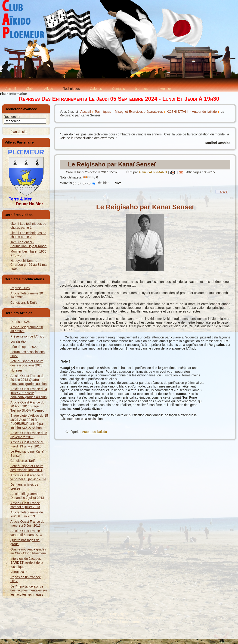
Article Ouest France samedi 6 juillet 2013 (25, 505)
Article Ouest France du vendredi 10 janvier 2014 (28, 477)
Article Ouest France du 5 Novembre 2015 (29, 435)
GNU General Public (158, 622)
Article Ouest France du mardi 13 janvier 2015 (27, 444)
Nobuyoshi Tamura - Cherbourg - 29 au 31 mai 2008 (29, 265)
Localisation (19, 341)
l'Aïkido (48, 89)
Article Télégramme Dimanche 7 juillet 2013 (27, 496)
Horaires (17, 370)
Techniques (72, 89)
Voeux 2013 (19, 572)
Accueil (11, 89)
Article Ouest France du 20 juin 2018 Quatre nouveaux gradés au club (28, 380)
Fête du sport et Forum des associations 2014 (27, 468)
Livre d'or (164, 89)
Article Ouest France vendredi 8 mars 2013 (26, 533)
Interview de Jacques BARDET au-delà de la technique (27, 563)
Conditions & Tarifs (24, 303)
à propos (141, 89)
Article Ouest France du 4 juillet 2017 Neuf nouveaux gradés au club (29, 393)
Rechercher (12, 117)
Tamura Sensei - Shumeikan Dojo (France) (29, 244)
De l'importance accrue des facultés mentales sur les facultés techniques (29, 590)
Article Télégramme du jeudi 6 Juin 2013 (27, 514)
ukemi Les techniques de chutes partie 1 (28, 226)
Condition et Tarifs (23, 461)
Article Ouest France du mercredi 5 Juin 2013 (27, 524)
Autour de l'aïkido (204, 112)
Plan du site (19, 132)
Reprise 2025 (20, 288)
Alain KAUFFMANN (153, 172)
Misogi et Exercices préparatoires (139, 112)
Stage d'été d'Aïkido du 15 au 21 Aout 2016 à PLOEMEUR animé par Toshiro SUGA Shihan (29, 422)
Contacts (119, 89)
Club (29, 89)
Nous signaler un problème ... (121, 625)
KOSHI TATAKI (178, 112)
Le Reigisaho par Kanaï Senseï (112, 164)
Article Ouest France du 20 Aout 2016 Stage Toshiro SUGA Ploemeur (28, 406)
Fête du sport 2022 (24, 347)
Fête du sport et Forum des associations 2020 (27, 363)
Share (224, 192)
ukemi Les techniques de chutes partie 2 (28, 235)
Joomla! (71, 622)
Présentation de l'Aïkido (27, 336)
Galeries (96, 89)
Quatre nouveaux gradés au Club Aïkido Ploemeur (28, 551)
